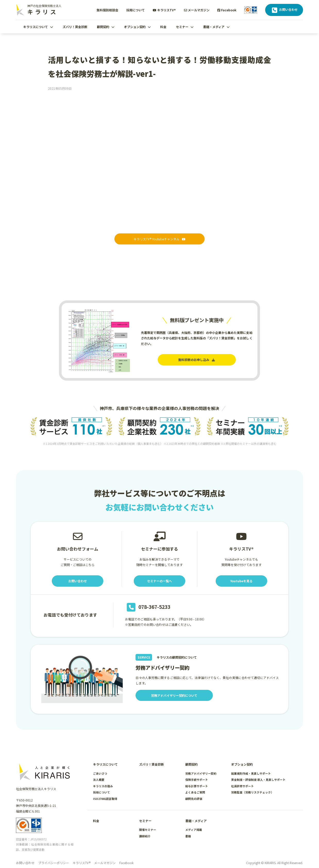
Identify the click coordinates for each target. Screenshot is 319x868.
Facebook (227, 10)
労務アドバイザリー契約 (201, 773)
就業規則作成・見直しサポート (251, 773)
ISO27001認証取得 (105, 799)
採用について (136, 10)
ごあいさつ (100, 773)
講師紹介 (145, 836)
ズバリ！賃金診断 (75, 27)
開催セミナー (148, 830)
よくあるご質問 (195, 792)
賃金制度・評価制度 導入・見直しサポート (258, 780)
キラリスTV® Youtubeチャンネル (160, 239)
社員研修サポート (242, 786)
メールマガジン (197, 10)
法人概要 (99, 780)
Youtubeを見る (241, 581)
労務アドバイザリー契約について (174, 695)
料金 (163, 27)
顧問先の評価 (194, 799)
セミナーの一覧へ (160, 581)
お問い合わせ (284, 10)
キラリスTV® (164, 10)
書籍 (188, 836)
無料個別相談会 (107, 10)
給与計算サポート (197, 786)
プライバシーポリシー (54, 863)
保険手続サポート (197, 780)
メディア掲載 (194, 830)
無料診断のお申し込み (197, 360)
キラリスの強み (103, 786)
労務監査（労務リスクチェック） (252, 792)
